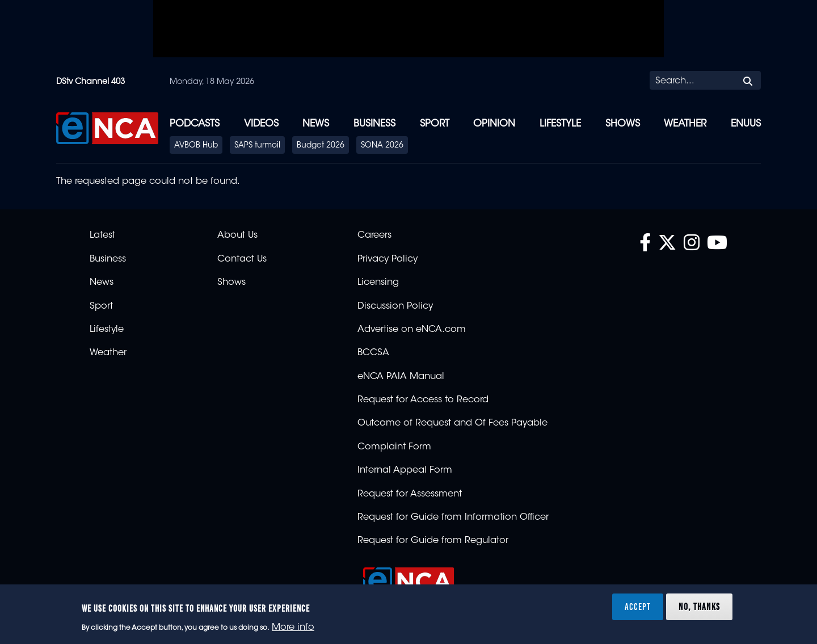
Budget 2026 (321, 146)
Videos (261, 124)
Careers (374, 235)
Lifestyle (560, 124)
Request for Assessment (410, 494)
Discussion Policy (395, 306)
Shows (623, 124)
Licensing (378, 283)
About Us (237, 235)
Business (374, 124)
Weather (685, 124)
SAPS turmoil (257, 146)
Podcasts (195, 124)
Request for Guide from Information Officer (453, 517)
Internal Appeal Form (405, 470)
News (316, 124)
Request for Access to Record (423, 400)
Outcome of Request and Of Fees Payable (452, 423)
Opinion (494, 124)
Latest (102, 235)
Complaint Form (394, 447)
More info (293, 628)
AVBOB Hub (196, 146)
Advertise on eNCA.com (412, 330)
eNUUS (746, 124)
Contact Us (242, 259)
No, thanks (699, 607)
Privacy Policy (388, 259)
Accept (638, 607)
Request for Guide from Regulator (433, 541)
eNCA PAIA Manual (401, 377)
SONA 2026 (382, 146)
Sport (435, 124)
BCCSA (373, 353)
